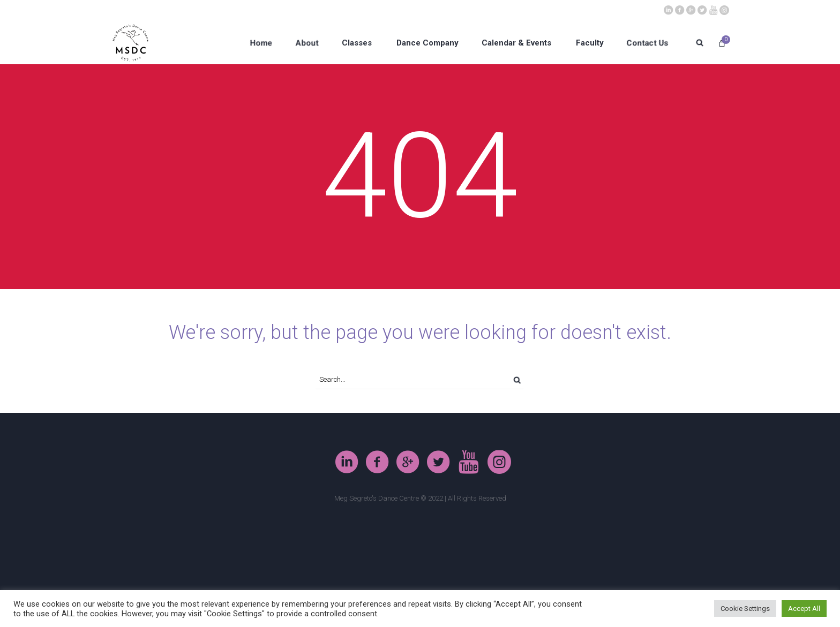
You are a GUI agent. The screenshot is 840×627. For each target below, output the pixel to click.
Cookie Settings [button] (745, 609)
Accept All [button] (804, 609)
